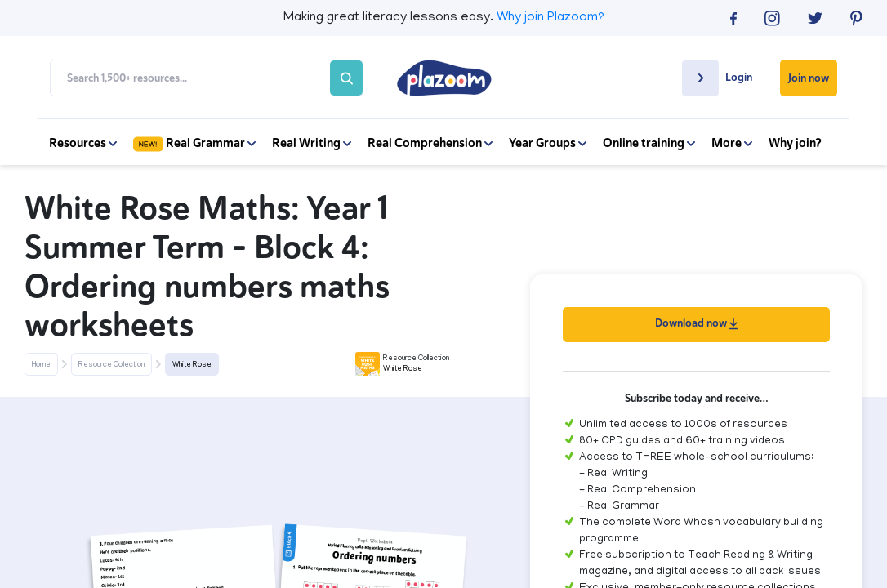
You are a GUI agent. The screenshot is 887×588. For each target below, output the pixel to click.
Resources (83, 143)
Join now (809, 78)
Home (41, 365)
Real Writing (312, 143)
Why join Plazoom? (550, 18)
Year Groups (548, 143)
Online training (649, 143)
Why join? (795, 143)
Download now (696, 323)
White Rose (192, 365)
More (732, 143)
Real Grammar (194, 143)
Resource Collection (111, 365)
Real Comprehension (430, 143)
